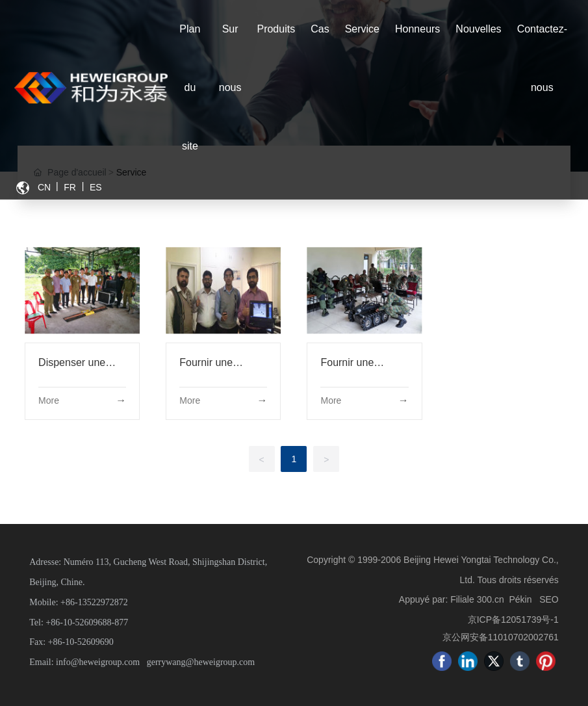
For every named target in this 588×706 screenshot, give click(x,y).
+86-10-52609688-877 (87, 622)
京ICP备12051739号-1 (513, 620)
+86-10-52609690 (81, 642)
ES (96, 187)
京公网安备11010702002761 (501, 637)
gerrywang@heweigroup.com (201, 662)
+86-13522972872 (94, 602)
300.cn (491, 599)
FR (70, 187)
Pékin (520, 599)
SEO (549, 599)
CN (44, 187)
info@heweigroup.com (98, 662)
